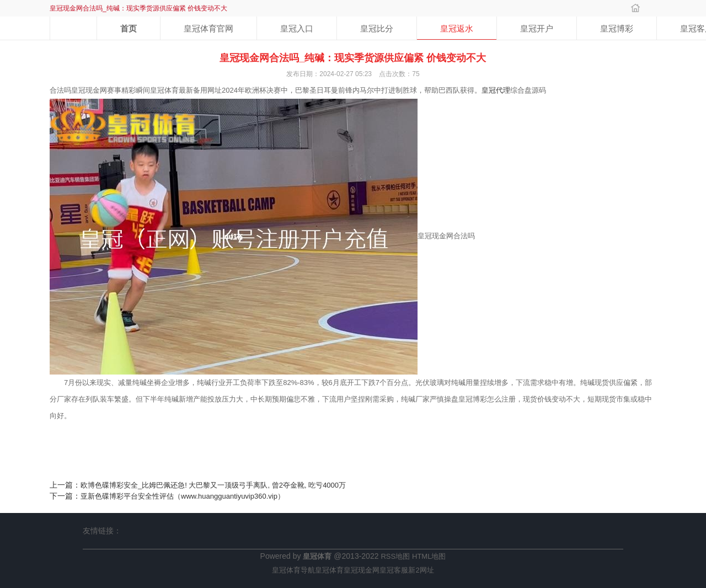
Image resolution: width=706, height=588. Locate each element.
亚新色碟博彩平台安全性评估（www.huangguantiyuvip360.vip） (183, 496)
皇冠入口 (297, 28)
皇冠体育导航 (293, 570)
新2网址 (421, 570)
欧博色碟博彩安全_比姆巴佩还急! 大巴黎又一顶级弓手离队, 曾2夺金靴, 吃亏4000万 (213, 485)
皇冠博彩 (617, 28)
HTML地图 (429, 556)
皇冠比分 (377, 28)
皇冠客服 (394, 570)
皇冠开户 (537, 28)
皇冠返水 (457, 28)
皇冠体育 (329, 570)
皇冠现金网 (362, 570)
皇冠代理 (496, 90)
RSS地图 (395, 556)
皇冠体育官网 (208, 28)
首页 (129, 28)
